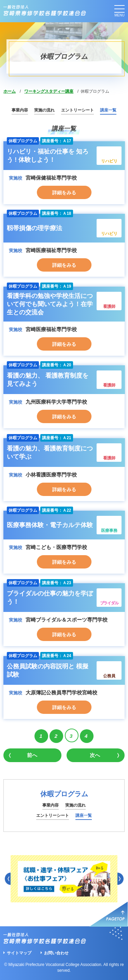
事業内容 (20, 110)
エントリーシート (77, 110)
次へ (95, 755)
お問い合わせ (56, 953)
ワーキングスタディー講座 (49, 91)
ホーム (10, 91)
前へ (32, 755)
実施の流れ (44, 110)
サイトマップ (19, 953)
